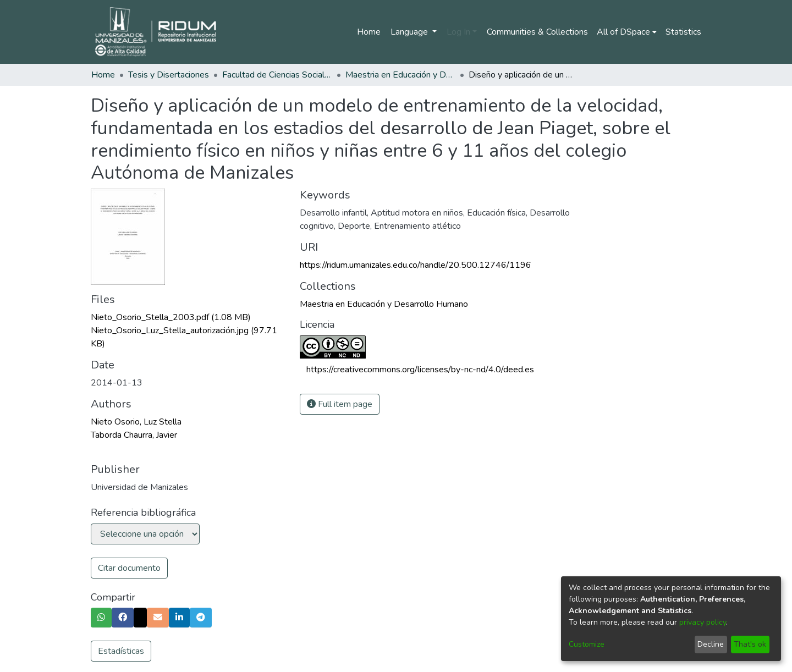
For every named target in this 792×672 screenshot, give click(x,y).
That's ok (750, 644)
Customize (587, 644)
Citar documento (129, 568)
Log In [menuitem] (458, 32)
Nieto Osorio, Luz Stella (136, 422)
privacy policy (703, 622)
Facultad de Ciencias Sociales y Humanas (277, 75)
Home (369, 32)
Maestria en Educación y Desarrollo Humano (400, 75)
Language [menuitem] (410, 32)
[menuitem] (627, 32)
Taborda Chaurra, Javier (134, 435)
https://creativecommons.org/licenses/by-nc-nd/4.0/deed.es (420, 370)
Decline (711, 644)
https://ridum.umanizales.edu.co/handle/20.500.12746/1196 (416, 265)
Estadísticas (121, 651)
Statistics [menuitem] (683, 32)
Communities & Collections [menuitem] (537, 32)
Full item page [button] (340, 404)
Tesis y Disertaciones (169, 75)
